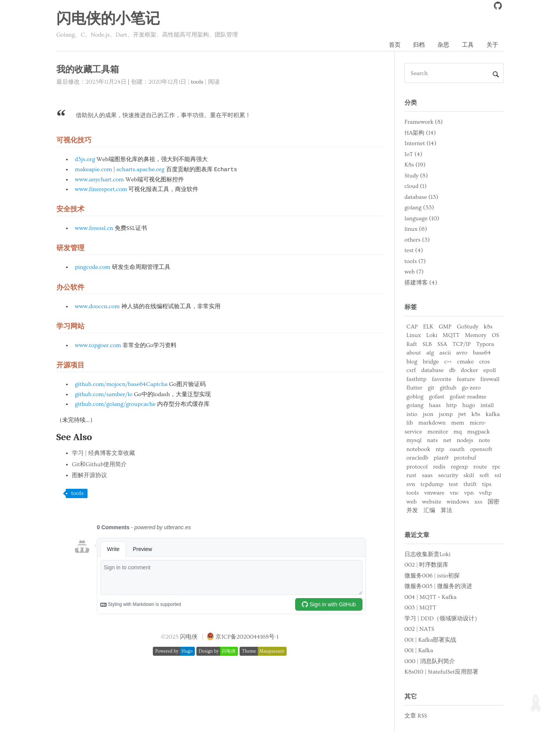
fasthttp (416, 379)
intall (487, 405)
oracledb (417, 458)
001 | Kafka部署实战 (430, 640)
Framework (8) (423, 122)
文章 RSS (416, 716)
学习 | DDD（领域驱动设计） (442, 619)
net (447, 440)
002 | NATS (419, 629)
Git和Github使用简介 (99, 464)
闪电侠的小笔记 (108, 19)
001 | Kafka (419, 650)
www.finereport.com (101, 189)
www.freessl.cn (94, 228)
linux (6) (416, 229)
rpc (496, 467)
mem (458, 423)
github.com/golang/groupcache (115, 404)
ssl (498, 475)
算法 (446, 510)
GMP (445, 327)
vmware (434, 493)
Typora (485, 344)
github (448, 388)
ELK (428, 327)
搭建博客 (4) (421, 283)
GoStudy (468, 327)
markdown (432, 423)
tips (487, 484)
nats (432, 440)
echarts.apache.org (140, 169)
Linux (414, 335)
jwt (462, 414)
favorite (441, 379)
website (431, 502)
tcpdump (432, 484)
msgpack (478, 432)
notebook (418, 449)
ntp (440, 449)
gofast (437, 397)
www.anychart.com (100, 180)
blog (412, 362)
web (411, 502)
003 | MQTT (420, 608)
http (451, 405)
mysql (414, 440)
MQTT (451, 335)
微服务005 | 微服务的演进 (438, 586)
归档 (419, 45)
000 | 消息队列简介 (430, 661)
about (414, 353)
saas (427, 475)
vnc (454, 493)
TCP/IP (462, 344)
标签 (411, 307)
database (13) (421, 197)
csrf (411, 370)
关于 (492, 45)
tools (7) (415, 261)
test (453, 484)
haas (435, 405)
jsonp (446, 414)
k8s (488, 327)
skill (469, 475)
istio (412, 414)
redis (439, 467)
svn (411, 484)
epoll (490, 370)
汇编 (429, 510)
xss (478, 502)
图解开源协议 (89, 475)
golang (415, 405)
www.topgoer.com (98, 345)
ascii (445, 353)
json (428, 414)
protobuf (465, 458)
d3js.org (85, 159)
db (452, 370)
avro (462, 353)
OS (495, 335)
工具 (468, 45)
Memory (475, 335)
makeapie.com (94, 169)
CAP (412, 327)
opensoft (481, 449)
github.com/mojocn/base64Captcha (121, 384)
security (448, 475)
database (432, 370)
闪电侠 (189, 637)
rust (411, 475)
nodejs (465, 440)
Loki (432, 335)
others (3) (417, 240)
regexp (459, 467)
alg (430, 353)
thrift (470, 484)
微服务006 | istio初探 (432, 576)
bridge (431, 362)
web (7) (414, 272)
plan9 (441, 458)
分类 (411, 103)
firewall (490, 379)
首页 (395, 45)
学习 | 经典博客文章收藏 (103, 453)
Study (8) (416, 176)
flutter (414, 388)
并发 (412, 510)
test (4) (414, 250)
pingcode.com (93, 267)
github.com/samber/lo (104, 394)
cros (484, 362)
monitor (438, 432)
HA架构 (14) (420, 133)
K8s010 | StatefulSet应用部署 (441, 672)
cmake (465, 362)
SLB (427, 344)
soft (484, 475)
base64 (482, 353)
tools (197, 82)
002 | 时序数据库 (426, 565)
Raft (412, 344)
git (431, 388)
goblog (415, 397)
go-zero (471, 388)
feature (466, 379)
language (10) (422, 219)
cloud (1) (416, 186)
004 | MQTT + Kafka (430, 597)
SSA (442, 344)
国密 (493, 502)
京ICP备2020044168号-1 (247, 637)
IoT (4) (413, 154)
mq (458, 432)
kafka (493, 414)
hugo (468, 405)
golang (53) (419, 208)
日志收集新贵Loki (427, 554)
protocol (417, 467)
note (484, 440)
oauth (457, 449)
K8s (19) (415, 165)
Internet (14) (420, 143)
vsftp (485, 493)
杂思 (443, 45)
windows (458, 502)
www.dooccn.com (97, 306)
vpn (469, 493)
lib (410, 423)
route (480, 467)
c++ (448, 362)
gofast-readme (468, 397)
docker (469, 370)
